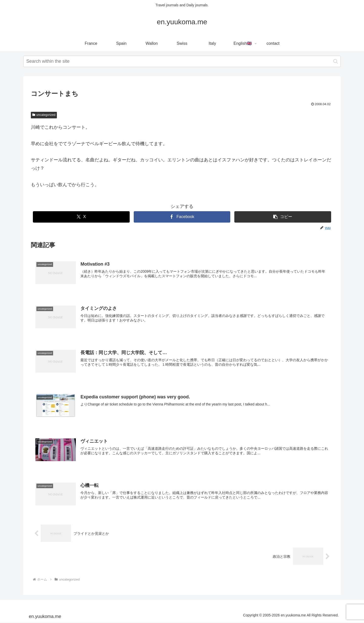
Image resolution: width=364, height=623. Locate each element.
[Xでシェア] (81, 217)
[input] (182, 61)
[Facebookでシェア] (182, 217)
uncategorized (44, 115)
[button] (336, 61)
